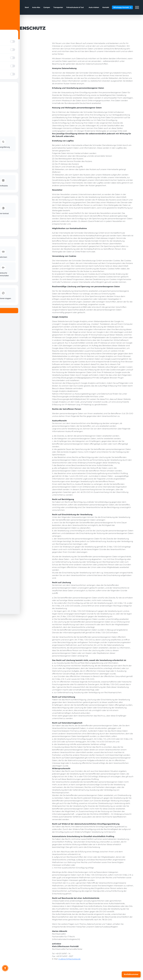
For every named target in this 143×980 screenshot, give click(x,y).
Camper (47, 7)
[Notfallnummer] (131, 974)
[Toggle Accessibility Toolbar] (5, 968)
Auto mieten (94, 7)
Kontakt (106, 7)
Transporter (58, 7)
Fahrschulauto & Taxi (75, 7)
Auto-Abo (36, 7)
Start (27, 7)
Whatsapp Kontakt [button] (122, 7)
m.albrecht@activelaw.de (69, 959)
